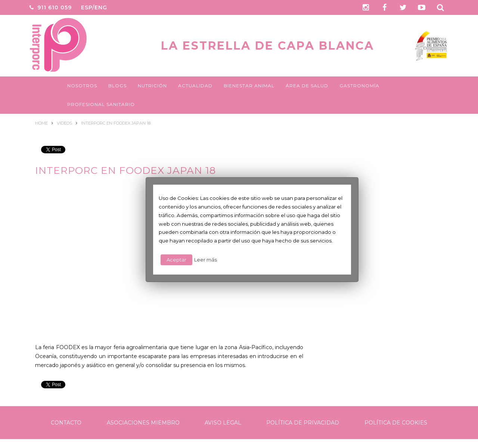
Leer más (206, 260)
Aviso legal (223, 423)
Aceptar (176, 260)
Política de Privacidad (303, 423)
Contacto (66, 423)
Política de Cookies (396, 423)
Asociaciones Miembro (143, 423)
